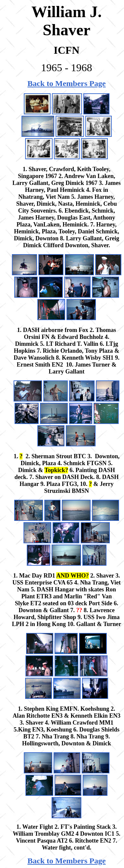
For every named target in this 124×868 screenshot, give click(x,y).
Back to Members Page (67, 83)
